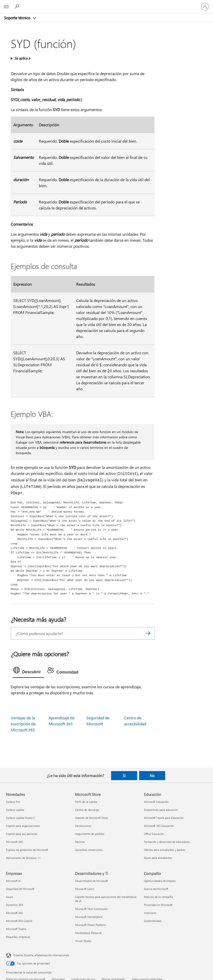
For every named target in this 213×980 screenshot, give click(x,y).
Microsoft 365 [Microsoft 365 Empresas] (14, 913)
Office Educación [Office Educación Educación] (154, 834)
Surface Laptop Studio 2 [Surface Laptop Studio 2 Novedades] (20, 818)
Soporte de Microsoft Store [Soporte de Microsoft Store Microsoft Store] (91, 818)
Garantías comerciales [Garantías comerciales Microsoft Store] (89, 850)
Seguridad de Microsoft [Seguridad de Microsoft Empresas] (20, 889)
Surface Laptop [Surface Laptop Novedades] (15, 810)
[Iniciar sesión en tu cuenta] (205, 7)
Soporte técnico (18, 18)
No (152, 776)
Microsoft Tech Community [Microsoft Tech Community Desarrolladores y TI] (91, 909)
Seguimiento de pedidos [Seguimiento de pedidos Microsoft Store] (90, 834)
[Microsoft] (106, 4)
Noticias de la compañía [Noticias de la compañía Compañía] (159, 897)
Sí (124, 776)
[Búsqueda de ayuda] (18, 7)
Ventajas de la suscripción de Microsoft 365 (23, 724)
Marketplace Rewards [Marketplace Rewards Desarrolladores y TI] (88, 933)
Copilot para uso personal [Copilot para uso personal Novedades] (22, 834)
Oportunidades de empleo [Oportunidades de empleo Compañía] (160, 881)
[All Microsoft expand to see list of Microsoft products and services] (6, 7)
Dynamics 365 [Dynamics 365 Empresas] (15, 905)
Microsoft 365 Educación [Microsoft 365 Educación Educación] (159, 826)
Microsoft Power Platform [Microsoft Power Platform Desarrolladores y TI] (90, 925)
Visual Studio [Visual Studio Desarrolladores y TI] (83, 941)
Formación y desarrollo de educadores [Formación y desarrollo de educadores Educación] (167, 842)
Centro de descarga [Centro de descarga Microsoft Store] (87, 810)
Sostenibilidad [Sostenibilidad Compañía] (153, 921)
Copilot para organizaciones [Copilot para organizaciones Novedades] (23, 826)
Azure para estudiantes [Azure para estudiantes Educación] (158, 858)
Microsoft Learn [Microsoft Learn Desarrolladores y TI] (85, 889)
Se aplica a (22, 58)
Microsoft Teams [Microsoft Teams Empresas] (16, 929)
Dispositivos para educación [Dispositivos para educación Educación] (161, 810)
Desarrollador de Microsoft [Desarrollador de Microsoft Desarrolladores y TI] (91, 881)
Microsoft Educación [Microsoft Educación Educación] (156, 802)
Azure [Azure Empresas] (10, 897)
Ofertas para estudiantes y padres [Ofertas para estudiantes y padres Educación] (165, 850)
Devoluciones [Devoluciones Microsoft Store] (83, 826)
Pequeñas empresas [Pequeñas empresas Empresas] (18, 937)
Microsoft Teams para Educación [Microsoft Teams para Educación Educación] (164, 818)
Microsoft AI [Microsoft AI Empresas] (13, 881)
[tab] (28, 671)
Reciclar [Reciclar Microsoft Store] (80, 842)
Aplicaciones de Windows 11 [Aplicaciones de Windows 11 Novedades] (23, 858)
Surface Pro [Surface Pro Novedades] (13, 802)
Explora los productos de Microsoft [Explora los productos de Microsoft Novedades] (27, 850)
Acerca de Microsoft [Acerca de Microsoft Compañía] (156, 889)
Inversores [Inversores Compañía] (150, 913)
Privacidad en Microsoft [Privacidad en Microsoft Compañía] (158, 905)
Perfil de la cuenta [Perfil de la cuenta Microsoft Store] (86, 802)
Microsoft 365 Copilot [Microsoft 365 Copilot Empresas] (19, 921)
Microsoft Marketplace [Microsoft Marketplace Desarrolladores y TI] (89, 917)
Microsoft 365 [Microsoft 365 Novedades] (14, 842)
